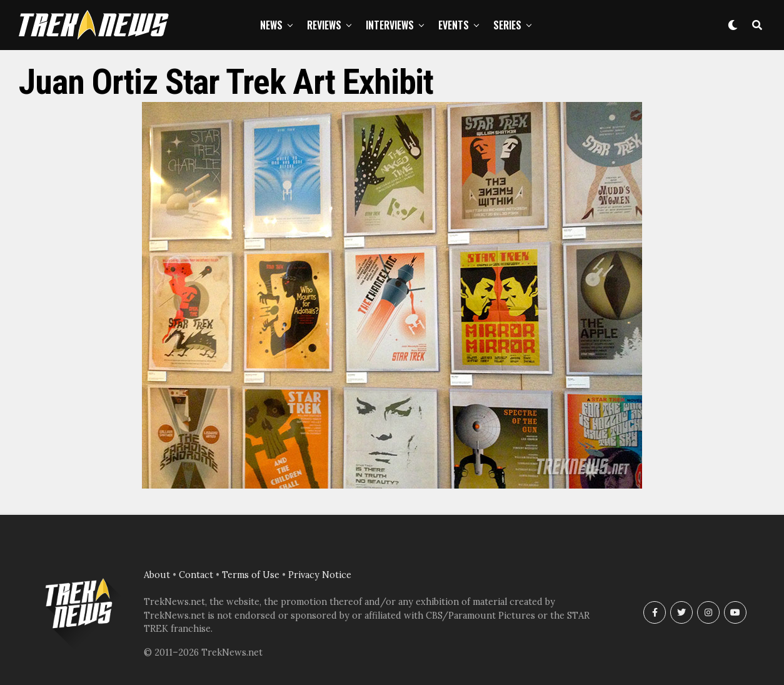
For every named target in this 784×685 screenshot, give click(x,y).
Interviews (390, 25)
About (157, 575)
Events (454, 25)
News (271, 25)
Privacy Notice (320, 575)
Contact (196, 575)
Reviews (324, 25)
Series (507, 25)
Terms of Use (251, 575)
